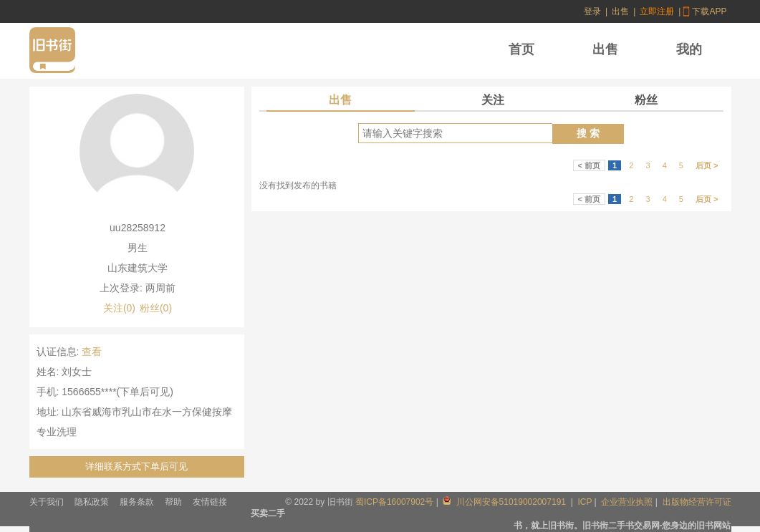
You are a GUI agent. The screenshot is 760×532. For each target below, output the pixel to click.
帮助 (173, 502)
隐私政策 (92, 502)
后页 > (707, 165)
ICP (585, 502)
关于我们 (47, 502)
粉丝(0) (156, 308)
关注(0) (119, 308)
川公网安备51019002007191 (505, 502)
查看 (92, 352)
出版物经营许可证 (697, 502)
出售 (620, 11)
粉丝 (646, 100)
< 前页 (589, 165)
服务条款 (137, 502)
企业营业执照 (627, 502)
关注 (493, 100)
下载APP (709, 11)
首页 (521, 49)
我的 (689, 49)
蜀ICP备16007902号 (394, 502)
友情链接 (210, 502)
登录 (592, 11)
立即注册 (657, 11)
